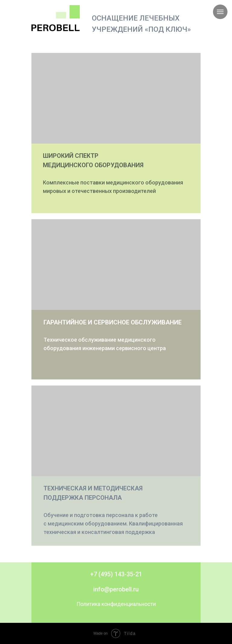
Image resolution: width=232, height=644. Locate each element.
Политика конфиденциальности (116, 604)
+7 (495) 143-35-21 (116, 574)
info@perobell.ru (116, 589)
